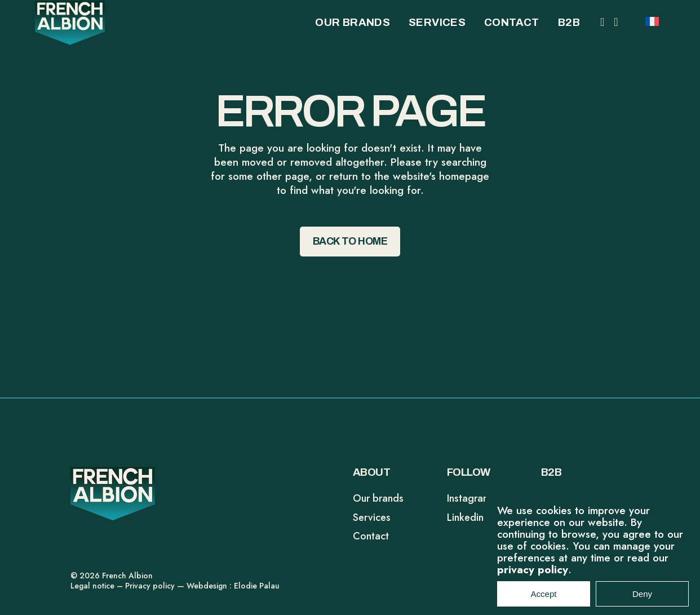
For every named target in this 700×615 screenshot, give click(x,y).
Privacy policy (150, 586)
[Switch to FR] (652, 20)
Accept (544, 600)
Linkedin (465, 517)
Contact (371, 536)
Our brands (378, 498)
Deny (642, 600)
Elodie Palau (257, 586)
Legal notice (92, 586)
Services (372, 517)
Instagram (469, 498)
